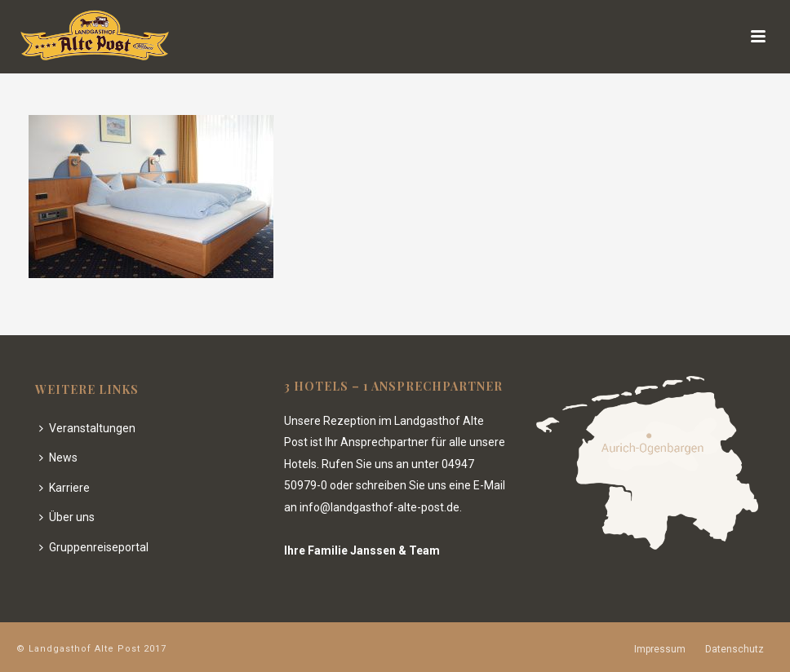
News (58, 458)
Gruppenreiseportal (94, 547)
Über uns (67, 517)
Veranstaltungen (87, 428)
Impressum (660, 649)
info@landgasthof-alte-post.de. (381, 507)
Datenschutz (735, 649)
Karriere (64, 488)
